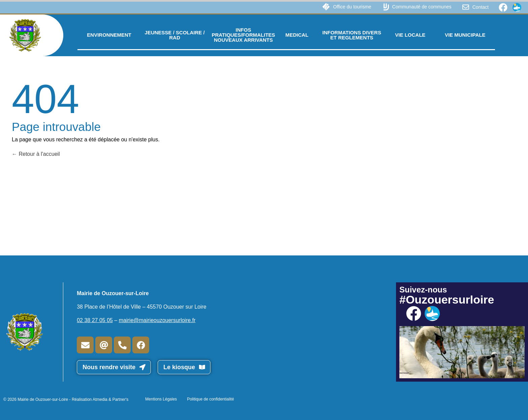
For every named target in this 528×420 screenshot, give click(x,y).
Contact (481, 7)
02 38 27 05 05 (95, 320)
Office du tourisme (352, 7)
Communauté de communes (422, 7)
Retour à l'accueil (36, 154)
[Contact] (466, 7)
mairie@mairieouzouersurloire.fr (157, 320)
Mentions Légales (161, 399)
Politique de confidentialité (210, 399)
